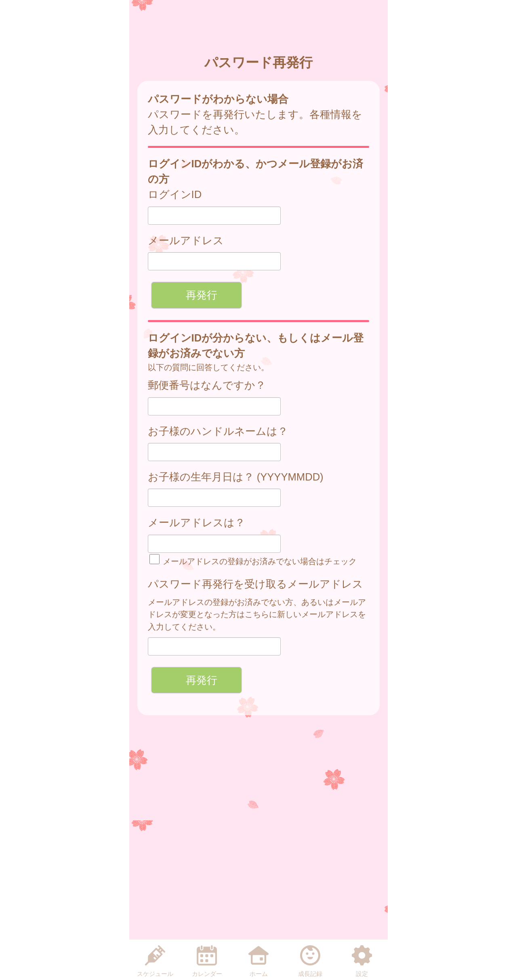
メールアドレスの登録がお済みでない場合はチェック (253, 561)
